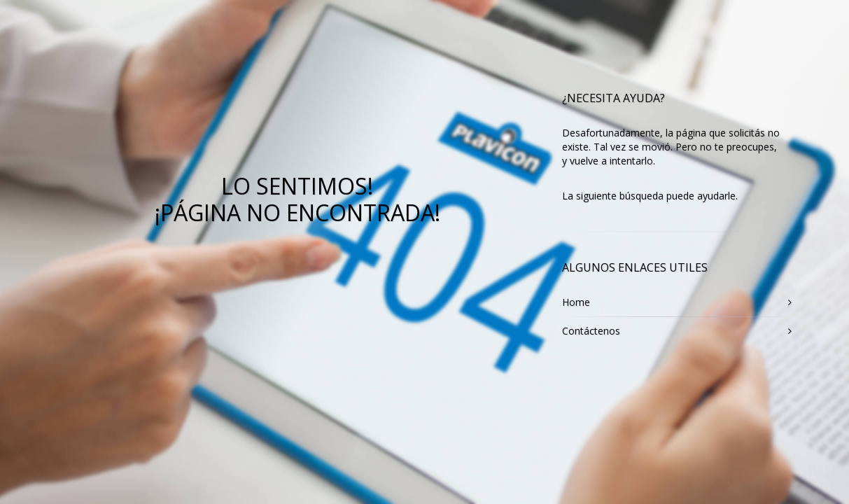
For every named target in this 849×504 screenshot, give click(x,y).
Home (576, 302)
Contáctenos (591, 331)
